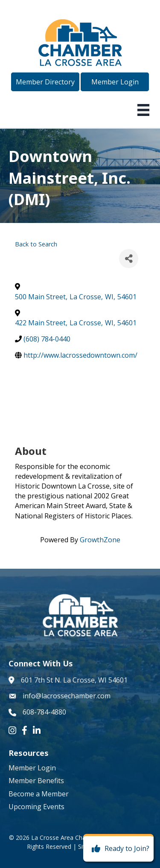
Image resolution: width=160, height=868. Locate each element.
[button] (45, 82)
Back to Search (36, 244)
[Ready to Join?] (118, 849)
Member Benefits (36, 781)
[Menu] (143, 110)
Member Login (32, 768)
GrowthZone (100, 540)
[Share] (129, 259)
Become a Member (39, 794)
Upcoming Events (36, 807)
